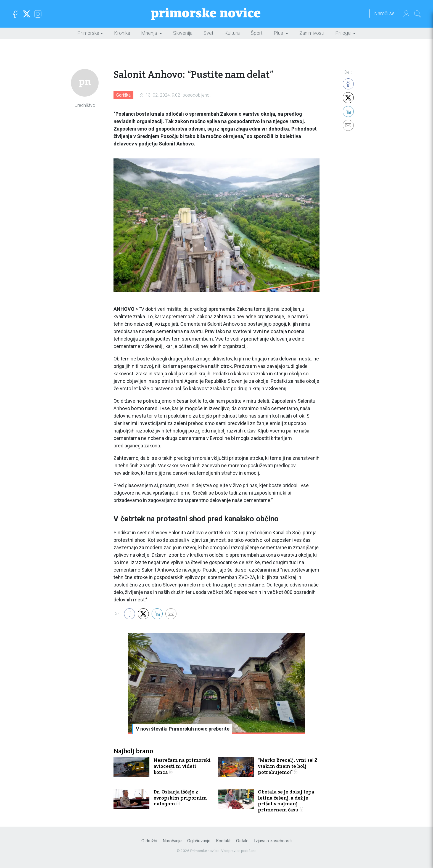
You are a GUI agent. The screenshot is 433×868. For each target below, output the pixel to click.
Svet (208, 33)
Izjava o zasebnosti (273, 841)
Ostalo (242, 841)
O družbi (149, 841)
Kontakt (223, 841)
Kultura (232, 33)
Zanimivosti (312, 33)
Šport (257, 33)
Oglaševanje (199, 841)
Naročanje (172, 841)
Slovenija (183, 33)
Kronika (122, 33)
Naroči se (384, 14)
